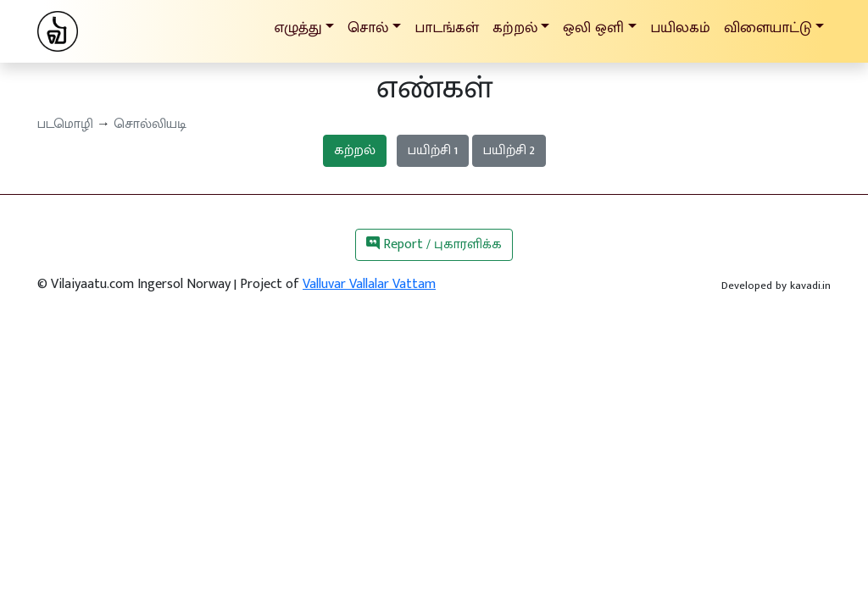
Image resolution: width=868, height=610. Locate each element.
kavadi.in (810, 286)
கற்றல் (355, 150)
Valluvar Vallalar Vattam (369, 284)
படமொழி (65, 124)
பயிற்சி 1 (433, 150)
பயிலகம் (680, 28)
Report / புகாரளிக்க (434, 244)
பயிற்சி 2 (509, 150)
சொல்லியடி (150, 124)
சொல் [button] (368, 28)
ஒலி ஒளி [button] (593, 28)
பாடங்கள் (447, 28)
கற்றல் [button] (515, 28)
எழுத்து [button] (298, 28)
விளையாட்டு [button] (768, 28)
